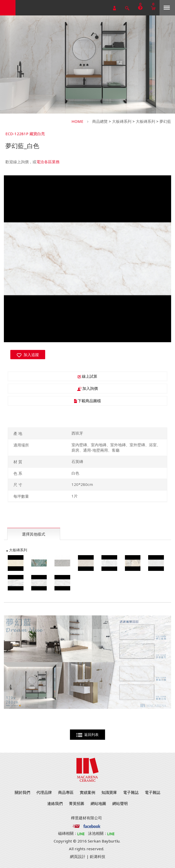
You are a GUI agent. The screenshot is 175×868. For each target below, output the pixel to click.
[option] (87, 259)
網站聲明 (120, 803)
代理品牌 (44, 792)
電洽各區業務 (48, 162)
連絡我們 (55, 803)
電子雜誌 (131, 792)
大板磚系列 (122, 121)
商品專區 (66, 792)
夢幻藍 (165, 121)
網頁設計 (78, 856)
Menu (167, 8)
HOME (77, 121)
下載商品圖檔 (87, 401)
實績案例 (87, 792)
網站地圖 (98, 803)
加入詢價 (87, 388)
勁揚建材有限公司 (8, 8)
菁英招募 (77, 803)
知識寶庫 (109, 792)
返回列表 (88, 735)
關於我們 (22, 792)
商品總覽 (100, 121)
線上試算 (87, 376)
